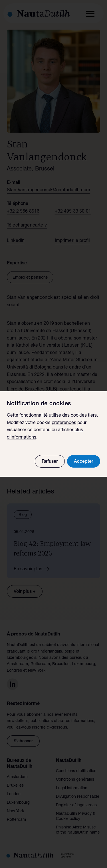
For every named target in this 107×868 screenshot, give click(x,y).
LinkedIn (16, 241)
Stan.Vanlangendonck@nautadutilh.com (49, 190)
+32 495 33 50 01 (73, 212)
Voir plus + (25, 592)
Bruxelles (15, 786)
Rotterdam (16, 820)
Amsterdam (17, 777)
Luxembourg (18, 803)
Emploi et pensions (30, 278)
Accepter (84, 462)
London (14, 794)
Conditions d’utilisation (76, 771)
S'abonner (23, 741)
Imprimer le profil (72, 241)
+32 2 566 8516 (23, 212)
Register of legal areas (76, 805)
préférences (64, 423)
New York (15, 811)
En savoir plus (33, 569)
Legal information (72, 788)
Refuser (50, 462)
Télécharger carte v (27, 226)
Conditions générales (75, 780)
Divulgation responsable (78, 797)
